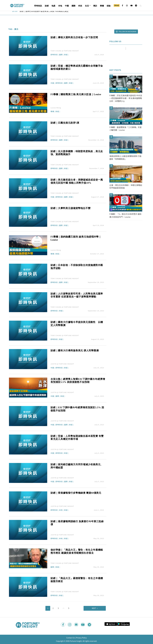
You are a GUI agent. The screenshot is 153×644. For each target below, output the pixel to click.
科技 (80, 6)
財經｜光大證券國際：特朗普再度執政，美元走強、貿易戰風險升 (77, 153)
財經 (47, 6)
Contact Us (71, 638)
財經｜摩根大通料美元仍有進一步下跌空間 (74, 37)
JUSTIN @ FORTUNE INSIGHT (62, 364)
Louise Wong (56, 108)
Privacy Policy (81, 638)
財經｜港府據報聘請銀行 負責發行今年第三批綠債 (77, 523)
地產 (53, 6)
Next (94, 608)
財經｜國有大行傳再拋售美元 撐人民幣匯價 (75, 350)
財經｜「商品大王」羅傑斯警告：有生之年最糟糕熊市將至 (77, 580)
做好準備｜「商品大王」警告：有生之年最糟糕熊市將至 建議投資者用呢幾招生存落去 (77, 551)
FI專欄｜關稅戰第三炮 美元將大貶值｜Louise (76, 94)
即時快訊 (38, 6)
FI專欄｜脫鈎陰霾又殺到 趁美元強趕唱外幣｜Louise (76, 238)
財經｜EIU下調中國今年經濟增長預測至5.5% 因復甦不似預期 (77, 409)
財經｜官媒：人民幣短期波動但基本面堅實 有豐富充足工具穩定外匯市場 (77, 438)
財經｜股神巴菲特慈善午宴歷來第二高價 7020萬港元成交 (44, 11)
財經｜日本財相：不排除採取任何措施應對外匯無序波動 (77, 267)
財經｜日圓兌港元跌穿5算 (65, 123)
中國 (67, 6)
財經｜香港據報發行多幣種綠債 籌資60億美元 (76, 493)
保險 (109, 6)
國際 (74, 6)
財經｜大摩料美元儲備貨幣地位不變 (71, 208)
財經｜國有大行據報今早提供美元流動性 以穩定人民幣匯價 (77, 324)
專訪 (95, 6)
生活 (87, 6)
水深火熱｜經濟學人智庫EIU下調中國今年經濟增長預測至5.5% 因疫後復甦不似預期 (78, 381)
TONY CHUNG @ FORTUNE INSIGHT (65, 51)
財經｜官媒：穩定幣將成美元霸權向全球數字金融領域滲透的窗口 (77, 67)
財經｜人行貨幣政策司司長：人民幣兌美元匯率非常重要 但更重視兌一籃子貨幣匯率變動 (77, 295)
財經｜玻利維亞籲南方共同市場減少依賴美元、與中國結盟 (77, 466)
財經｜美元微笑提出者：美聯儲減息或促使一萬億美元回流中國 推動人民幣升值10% (77, 181)
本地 (60, 6)
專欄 (102, 6)
